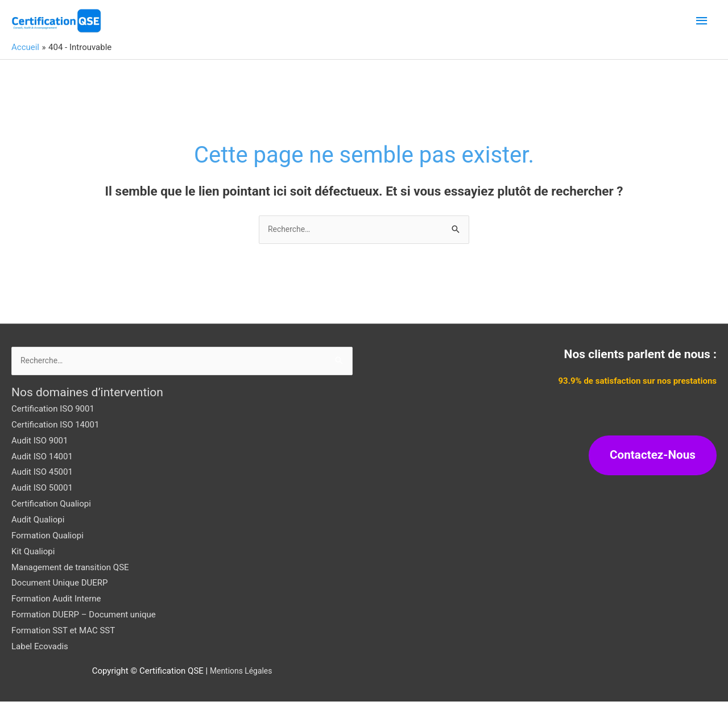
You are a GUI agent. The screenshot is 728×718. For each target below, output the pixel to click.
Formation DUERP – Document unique (84, 631)
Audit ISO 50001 (42, 504)
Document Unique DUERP (59, 599)
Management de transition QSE (70, 583)
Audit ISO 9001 (40, 457)
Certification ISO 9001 (53, 425)
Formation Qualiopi (47, 552)
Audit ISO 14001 (42, 472)
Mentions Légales (241, 687)
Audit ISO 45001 (42, 488)
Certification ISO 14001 (55, 441)
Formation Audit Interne (56, 615)
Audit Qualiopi (38, 536)
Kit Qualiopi (33, 567)
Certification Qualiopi (51, 520)
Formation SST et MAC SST (63, 647)
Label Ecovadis (40, 663)
